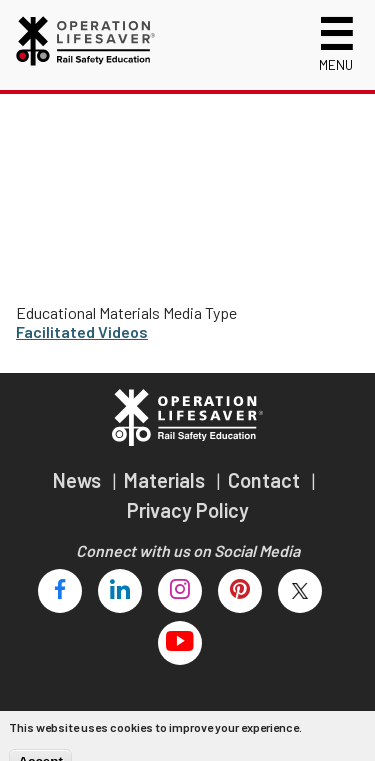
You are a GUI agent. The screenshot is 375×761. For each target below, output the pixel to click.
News (79, 480)
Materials (166, 480)
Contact (266, 480)
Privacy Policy (188, 510)
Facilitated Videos (82, 331)
